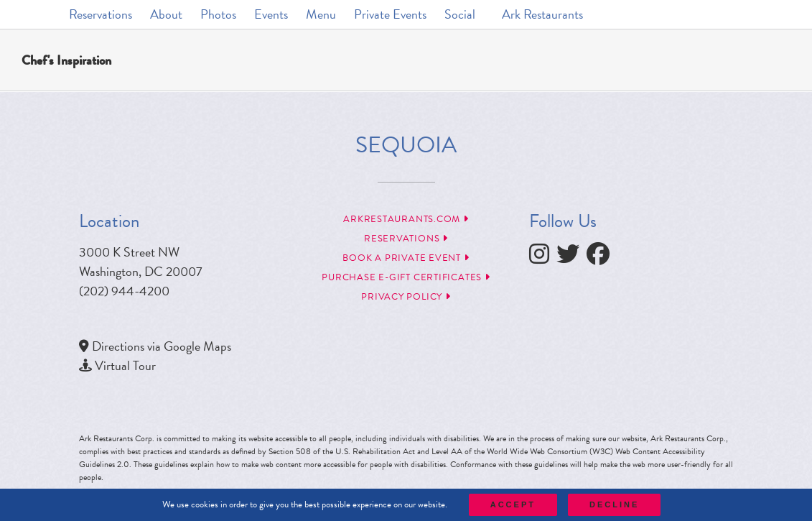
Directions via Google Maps (162, 346)
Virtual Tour (125, 365)
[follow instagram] (543, 258)
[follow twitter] (571, 258)
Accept (513, 504)
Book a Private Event (406, 258)
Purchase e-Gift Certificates (406, 277)
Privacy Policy (406, 297)
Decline (614, 504)
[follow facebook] (602, 258)
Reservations (406, 239)
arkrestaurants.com (406, 219)
